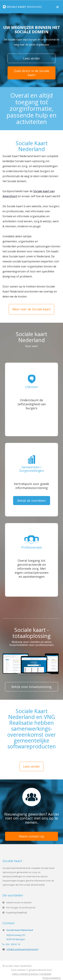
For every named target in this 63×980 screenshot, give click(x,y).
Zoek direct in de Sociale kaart (32, 73)
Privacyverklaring (51, 978)
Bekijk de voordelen (32, 501)
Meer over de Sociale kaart (32, 309)
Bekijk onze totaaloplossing (32, 687)
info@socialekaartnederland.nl (22, 949)
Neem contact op (32, 836)
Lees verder (32, 58)
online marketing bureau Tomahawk (32, 974)
